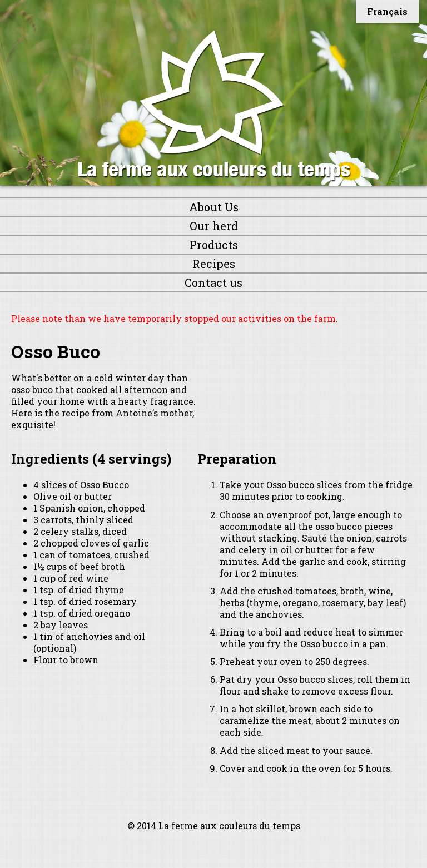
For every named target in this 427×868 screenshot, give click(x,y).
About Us (214, 207)
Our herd (214, 226)
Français (387, 11)
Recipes (214, 264)
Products (214, 245)
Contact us (213, 282)
